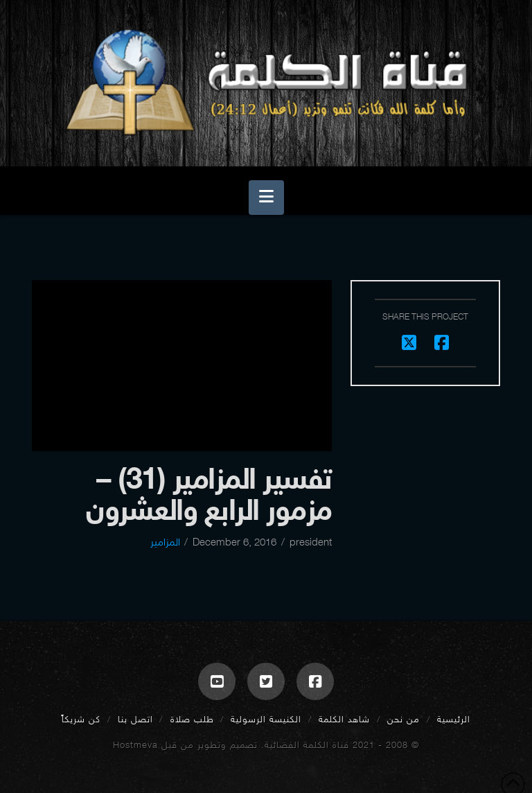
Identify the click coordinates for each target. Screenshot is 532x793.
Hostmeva (135, 745)
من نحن (404, 719)
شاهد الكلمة (344, 719)
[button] (266, 198)
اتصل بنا (135, 719)
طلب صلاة (192, 719)
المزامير (165, 542)
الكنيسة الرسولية (266, 719)
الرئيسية (454, 719)
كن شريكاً (81, 719)
